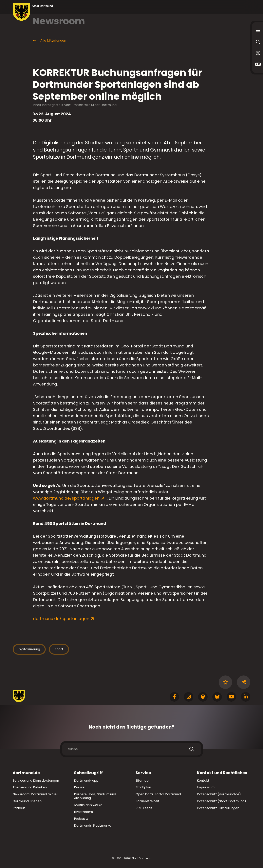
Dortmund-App (86, 781)
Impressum (206, 787)
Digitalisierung (29, 649)
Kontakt (203, 781)
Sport (59, 649)
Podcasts (81, 819)
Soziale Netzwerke (88, 805)
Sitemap (142, 781)
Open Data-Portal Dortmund (158, 794)
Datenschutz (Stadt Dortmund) (221, 801)
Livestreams (83, 812)
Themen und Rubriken (30, 787)
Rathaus (19, 808)
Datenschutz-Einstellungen (218, 808)
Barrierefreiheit (147, 801)
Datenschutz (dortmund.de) (219, 794)
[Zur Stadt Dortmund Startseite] (33, 12)
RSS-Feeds (144, 808)
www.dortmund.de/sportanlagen (67, 498)
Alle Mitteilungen (49, 41)
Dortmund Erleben (27, 801)
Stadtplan (143, 787)
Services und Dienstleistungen (36, 781)
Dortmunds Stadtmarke (93, 826)
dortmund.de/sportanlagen (61, 619)
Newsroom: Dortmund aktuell (35, 794)
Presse (79, 787)
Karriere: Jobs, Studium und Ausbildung (95, 796)
